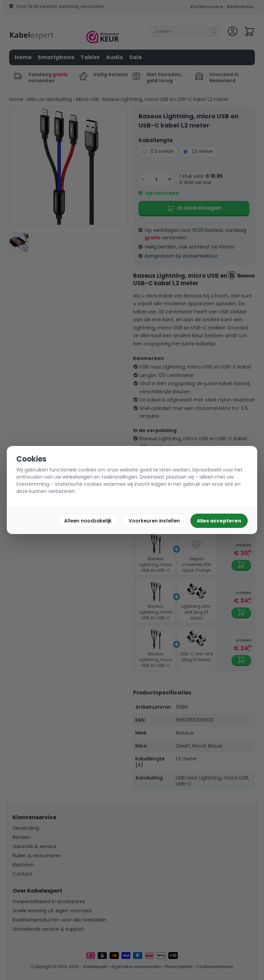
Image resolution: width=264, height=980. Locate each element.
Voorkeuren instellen (154, 521)
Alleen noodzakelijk (88, 521)
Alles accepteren (219, 521)
